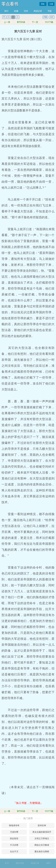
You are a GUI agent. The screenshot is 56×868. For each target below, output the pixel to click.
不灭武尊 (14, 845)
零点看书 (10, 4)
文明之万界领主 (42, 839)
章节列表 (21, 22)
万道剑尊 (14, 832)
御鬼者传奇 (14, 825)
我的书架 (20, 863)
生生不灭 (14, 852)
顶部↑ (49, 863)
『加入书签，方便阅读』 (28, 803)
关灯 (52, 17)
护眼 (45, 17)
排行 (6, 11)
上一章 (7, 22)
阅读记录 (38, 11)
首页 (7, 863)
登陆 (43, 4)
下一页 (35, 22)
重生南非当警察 (42, 852)
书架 (50, 11)
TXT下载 (49, 22)
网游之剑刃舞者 (42, 845)
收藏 (16, 11)
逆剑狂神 (42, 825)
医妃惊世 (14, 839)
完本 (26, 11)
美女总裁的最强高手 (42, 832)
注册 (51, 4)
